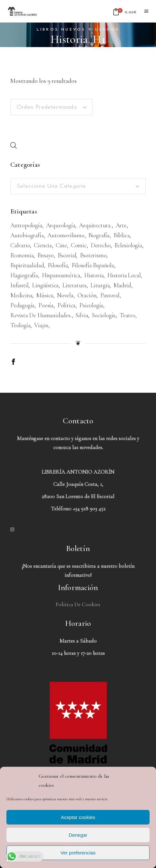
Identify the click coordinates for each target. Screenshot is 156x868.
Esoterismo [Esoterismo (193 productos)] (93, 255)
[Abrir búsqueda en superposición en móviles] (14, 145)
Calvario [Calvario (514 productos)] (20, 245)
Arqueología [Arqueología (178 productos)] (61, 225)
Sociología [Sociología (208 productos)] (104, 315)
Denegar (78, 835)
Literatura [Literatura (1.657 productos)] (75, 285)
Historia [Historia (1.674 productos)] (94, 275)
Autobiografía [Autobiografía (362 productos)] (27, 235)
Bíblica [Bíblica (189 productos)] (122, 235)
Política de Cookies (78, 604)
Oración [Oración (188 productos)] (87, 295)
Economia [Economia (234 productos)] (22, 255)
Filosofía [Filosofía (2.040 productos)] (58, 265)
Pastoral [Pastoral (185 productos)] (110, 295)
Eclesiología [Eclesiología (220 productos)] (128, 245)
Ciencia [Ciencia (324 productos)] (43, 245)
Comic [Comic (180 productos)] (79, 245)
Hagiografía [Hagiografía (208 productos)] (24, 275)
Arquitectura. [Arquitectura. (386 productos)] (95, 225)
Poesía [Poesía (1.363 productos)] (46, 305)
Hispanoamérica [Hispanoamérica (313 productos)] (61, 275)
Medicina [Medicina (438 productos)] (21, 295)
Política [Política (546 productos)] (66, 305)
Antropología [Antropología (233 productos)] (26, 225)
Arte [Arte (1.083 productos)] (121, 225)
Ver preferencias (78, 853)
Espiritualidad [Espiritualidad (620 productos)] (27, 265)
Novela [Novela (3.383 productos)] (65, 295)
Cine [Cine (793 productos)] (61, 245)
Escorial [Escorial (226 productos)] (67, 255)
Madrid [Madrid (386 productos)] (122, 285)
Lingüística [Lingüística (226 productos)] (45, 285)
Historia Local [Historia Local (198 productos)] (124, 275)
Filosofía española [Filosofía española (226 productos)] (93, 265)
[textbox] (78, 186)
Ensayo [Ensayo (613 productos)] (46, 255)
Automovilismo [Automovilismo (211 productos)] (66, 235)
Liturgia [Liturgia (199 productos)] (100, 285)
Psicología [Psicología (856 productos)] (91, 305)
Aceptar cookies (78, 817)
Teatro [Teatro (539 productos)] (127, 315)
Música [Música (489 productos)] (45, 295)
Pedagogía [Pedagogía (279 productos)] (22, 305)
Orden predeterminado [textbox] (47, 107)
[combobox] (52, 107)
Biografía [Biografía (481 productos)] (99, 235)
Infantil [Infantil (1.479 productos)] (19, 285)
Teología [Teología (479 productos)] (20, 325)
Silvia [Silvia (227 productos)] (82, 315)
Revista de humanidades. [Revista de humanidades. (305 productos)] (41, 315)
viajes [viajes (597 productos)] (41, 325)
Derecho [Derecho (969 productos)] (101, 245)
